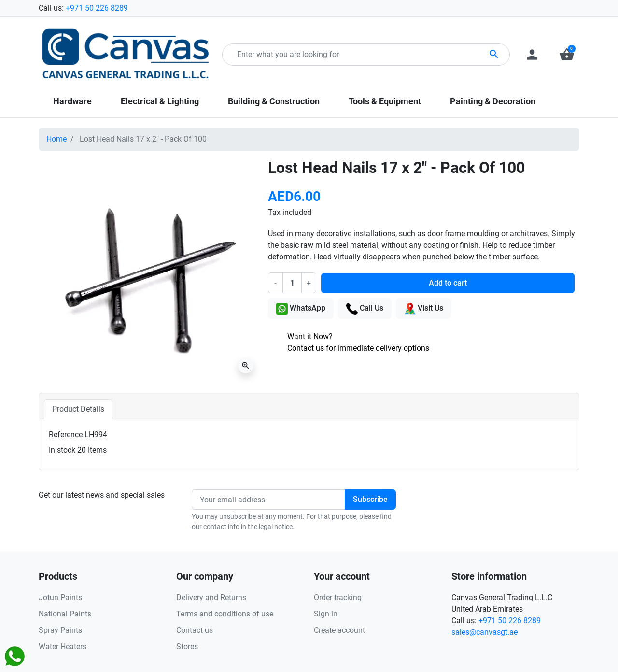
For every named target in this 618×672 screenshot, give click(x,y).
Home (56, 139)
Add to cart (448, 283)
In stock (62, 450)
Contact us (195, 630)
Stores (187, 647)
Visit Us (424, 309)
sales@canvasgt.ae (485, 632)
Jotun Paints (60, 597)
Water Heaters (63, 647)
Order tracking (338, 597)
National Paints (65, 614)
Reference (66, 435)
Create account (339, 630)
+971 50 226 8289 (97, 8)
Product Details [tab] (78, 409)
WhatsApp (301, 309)
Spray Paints (60, 630)
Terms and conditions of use (225, 614)
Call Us (365, 309)
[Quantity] (292, 283)
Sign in (326, 614)
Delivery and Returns (211, 597)
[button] (567, 55)
